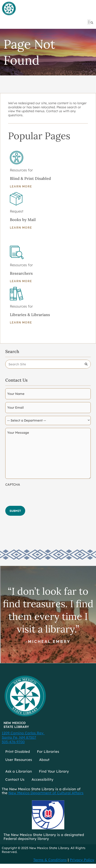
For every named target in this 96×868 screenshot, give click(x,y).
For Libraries (48, 751)
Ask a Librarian (19, 771)
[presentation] (32, 495)
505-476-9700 (13, 742)
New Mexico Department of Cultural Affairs (46, 793)
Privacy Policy (82, 860)
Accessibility (42, 779)
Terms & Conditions (50, 860)
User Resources (19, 760)
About (44, 760)
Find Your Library (54, 771)
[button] (89, 22)
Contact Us (15, 779)
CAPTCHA (13, 485)
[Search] (86, 364)
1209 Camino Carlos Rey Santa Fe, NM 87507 (23, 735)
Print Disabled (18, 751)
